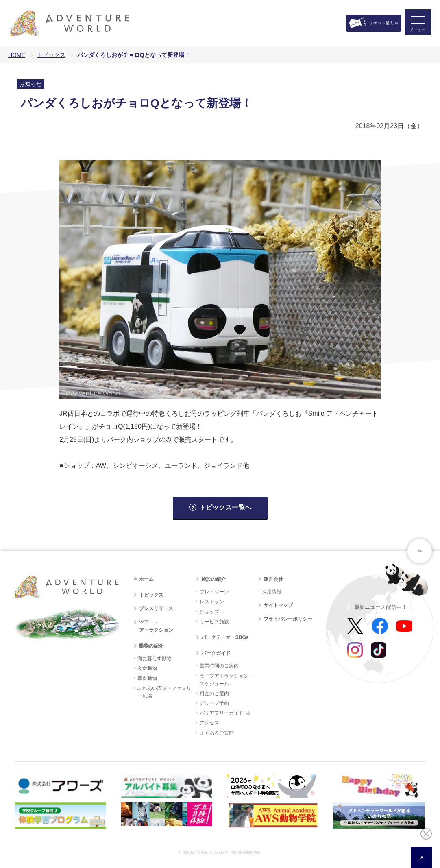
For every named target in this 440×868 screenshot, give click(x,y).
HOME (17, 55)
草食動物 (147, 678)
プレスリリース (156, 608)
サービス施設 (214, 622)
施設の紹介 (213, 579)
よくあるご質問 (217, 733)
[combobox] (421, 857)
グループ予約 (214, 703)
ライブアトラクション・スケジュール (227, 680)
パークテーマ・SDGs (225, 637)
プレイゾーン (214, 592)
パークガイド (216, 653)
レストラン (212, 602)
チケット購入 (381, 23)
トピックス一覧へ (225, 507)
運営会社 (273, 579)
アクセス (209, 723)
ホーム (146, 579)
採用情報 (272, 592)
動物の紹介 (151, 646)
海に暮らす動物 (155, 659)
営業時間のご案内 (219, 666)
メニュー (417, 31)
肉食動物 (147, 668)
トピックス (51, 55)
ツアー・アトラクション (156, 626)
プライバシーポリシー (288, 619)
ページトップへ (420, 551)
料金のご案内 (214, 694)
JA (421, 857)
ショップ (209, 612)
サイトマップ (278, 605)
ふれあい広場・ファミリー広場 (164, 692)
